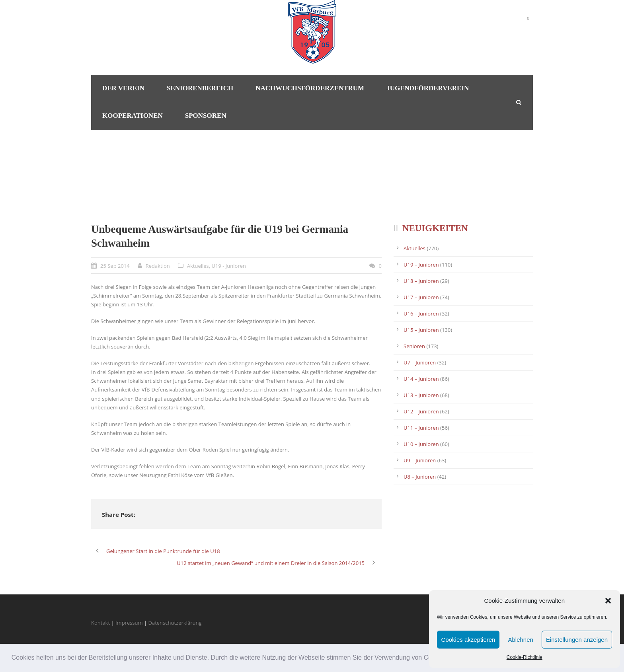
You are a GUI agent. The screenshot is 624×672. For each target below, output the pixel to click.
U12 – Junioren (421, 411)
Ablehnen (520, 640)
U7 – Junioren (420, 362)
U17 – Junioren (421, 297)
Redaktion (158, 266)
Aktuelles (198, 266)
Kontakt (100, 623)
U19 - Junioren (229, 266)
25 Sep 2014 (115, 266)
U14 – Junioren (421, 379)
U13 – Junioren (421, 395)
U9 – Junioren (420, 460)
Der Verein (123, 88)
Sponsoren (206, 116)
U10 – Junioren (421, 444)
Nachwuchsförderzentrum (310, 88)
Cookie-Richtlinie (525, 657)
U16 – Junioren (421, 314)
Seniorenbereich (200, 88)
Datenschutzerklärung (175, 623)
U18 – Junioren (421, 281)
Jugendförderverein (428, 88)
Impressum (129, 623)
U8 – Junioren (420, 477)
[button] (608, 601)
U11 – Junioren (421, 428)
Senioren (414, 346)
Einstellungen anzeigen (577, 640)
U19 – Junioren (421, 265)
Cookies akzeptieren (468, 640)
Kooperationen (133, 116)
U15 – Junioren (421, 330)
